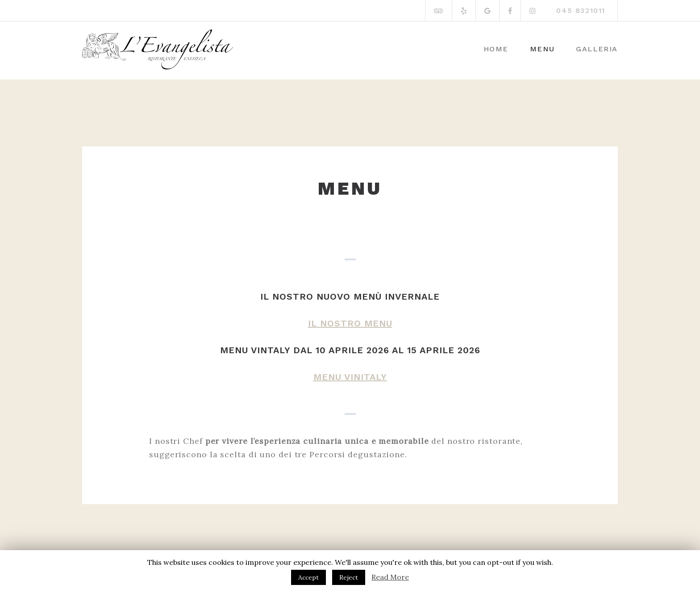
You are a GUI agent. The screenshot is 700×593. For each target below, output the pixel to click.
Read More (390, 577)
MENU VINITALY (350, 377)
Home (496, 49)
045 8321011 (581, 10)
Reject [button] (349, 577)
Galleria (597, 49)
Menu (542, 49)
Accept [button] (308, 577)
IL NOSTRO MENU (350, 323)
